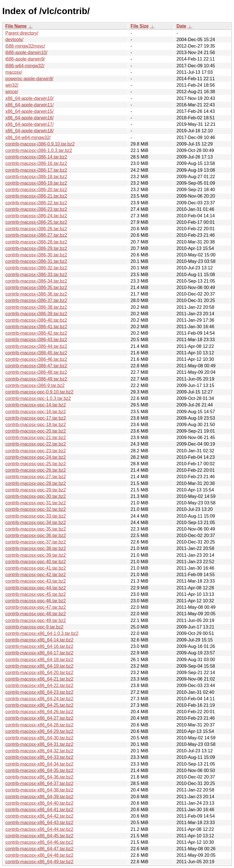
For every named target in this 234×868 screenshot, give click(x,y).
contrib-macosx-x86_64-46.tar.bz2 (39, 842)
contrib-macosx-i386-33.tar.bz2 (36, 275)
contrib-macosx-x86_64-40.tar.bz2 (39, 803)
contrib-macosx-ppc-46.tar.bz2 (36, 601)
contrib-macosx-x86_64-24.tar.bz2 (39, 699)
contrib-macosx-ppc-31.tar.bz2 (36, 503)
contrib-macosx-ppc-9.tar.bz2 (34, 627)
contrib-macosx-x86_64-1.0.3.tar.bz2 (42, 633)
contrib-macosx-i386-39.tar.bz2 (36, 314)
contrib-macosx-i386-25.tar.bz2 (36, 222)
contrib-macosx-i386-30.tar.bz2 (36, 255)
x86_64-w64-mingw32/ (28, 137)
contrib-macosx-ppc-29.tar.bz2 (36, 490)
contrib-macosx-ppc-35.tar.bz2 (36, 529)
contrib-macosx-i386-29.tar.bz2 (36, 248)
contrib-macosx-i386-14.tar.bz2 (36, 157)
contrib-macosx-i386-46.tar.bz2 (36, 359)
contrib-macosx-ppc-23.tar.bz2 (36, 451)
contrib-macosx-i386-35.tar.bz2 (36, 288)
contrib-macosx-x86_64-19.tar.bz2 (39, 666)
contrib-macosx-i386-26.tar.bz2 (36, 229)
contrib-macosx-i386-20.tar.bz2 (36, 190)
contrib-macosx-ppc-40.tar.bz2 (36, 562)
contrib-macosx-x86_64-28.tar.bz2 (39, 725)
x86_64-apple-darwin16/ (30, 118)
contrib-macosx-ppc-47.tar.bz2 (36, 607)
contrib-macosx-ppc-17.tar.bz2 (36, 418)
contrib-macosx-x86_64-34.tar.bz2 (39, 764)
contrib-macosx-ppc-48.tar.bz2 (36, 614)
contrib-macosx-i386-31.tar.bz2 (36, 261)
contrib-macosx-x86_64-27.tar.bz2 (39, 718)
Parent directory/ (22, 33)
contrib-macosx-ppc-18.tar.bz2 (36, 425)
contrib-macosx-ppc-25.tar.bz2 (36, 464)
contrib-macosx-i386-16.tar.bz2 (36, 163)
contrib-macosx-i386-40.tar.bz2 (36, 320)
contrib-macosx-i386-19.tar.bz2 (36, 183)
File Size (139, 26)
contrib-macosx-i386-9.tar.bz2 (35, 385)
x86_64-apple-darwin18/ (30, 131)
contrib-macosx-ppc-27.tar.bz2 (36, 477)
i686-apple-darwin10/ (26, 52)
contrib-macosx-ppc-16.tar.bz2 (36, 412)
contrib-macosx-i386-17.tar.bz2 (36, 170)
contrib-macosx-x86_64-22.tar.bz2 (39, 685)
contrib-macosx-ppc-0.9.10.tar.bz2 (39, 392)
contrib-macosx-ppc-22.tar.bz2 (36, 444)
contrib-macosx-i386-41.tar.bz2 (36, 327)
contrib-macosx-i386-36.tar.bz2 (36, 294)
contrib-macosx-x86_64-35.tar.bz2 (39, 770)
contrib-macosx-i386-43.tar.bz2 (36, 340)
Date (181, 26)
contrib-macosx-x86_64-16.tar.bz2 (39, 646)
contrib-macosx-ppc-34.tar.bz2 (36, 523)
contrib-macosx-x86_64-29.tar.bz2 (39, 731)
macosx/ (14, 72)
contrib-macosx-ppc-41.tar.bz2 (36, 568)
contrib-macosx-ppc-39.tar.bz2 (36, 555)
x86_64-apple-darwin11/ (30, 105)
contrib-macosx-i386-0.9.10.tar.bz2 (40, 144)
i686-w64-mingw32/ (25, 66)
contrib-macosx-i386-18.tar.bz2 (36, 177)
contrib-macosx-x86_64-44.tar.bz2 (39, 829)
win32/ (12, 85)
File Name (16, 26)
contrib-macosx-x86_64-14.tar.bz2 (39, 640)
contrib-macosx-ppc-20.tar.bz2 (36, 431)
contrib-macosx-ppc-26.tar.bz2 (36, 470)
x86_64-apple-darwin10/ (30, 98)
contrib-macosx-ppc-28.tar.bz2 (36, 483)
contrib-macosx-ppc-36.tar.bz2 (36, 535)
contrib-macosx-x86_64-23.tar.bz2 (39, 692)
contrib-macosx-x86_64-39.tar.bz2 (39, 797)
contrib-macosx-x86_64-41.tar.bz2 (39, 810)
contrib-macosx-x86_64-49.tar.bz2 (39, 862)
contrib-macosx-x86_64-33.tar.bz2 (39, 757)
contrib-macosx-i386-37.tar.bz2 (36, 300)
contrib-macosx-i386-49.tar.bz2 (36, 379)
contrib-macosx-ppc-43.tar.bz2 (36, 581)
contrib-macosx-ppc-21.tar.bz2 (36, 438)
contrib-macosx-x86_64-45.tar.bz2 (39, 836)
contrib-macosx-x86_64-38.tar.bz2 (39, 790)
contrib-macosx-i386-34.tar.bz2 (36, 281)
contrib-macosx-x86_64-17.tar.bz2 (39, 653)
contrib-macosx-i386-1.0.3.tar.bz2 (39, 150)
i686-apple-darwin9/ (25, 59)
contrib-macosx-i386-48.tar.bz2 (36, 372)
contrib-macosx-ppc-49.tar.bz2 (36, 620)
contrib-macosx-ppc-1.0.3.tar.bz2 (38, 398)
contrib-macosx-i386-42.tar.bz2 (36, 333)
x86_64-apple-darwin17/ (30, 124)
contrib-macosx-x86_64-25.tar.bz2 (39, 705)
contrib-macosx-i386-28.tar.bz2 (36, 242)
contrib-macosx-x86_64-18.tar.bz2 (39, 660)
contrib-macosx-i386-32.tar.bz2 (36, 268)
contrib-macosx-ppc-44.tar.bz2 (36, 588)
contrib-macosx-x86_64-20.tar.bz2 (39, 673)
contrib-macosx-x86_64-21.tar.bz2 (39, 679)
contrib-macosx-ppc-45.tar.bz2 (36, 594)
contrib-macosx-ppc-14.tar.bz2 (36, 405)
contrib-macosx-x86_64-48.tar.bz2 (39, 855)
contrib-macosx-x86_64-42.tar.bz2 (39, 816)
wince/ (12, 92)
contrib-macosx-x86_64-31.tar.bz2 (39, 744)
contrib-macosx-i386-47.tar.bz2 (36, 366)
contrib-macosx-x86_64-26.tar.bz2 (39, 712)
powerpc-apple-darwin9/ (29, 79)
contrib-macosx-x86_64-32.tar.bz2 (39, 751)
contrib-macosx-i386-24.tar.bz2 (36, 216)
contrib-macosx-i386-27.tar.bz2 (36, 235)
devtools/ (14, 40)
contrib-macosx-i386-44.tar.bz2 (36, 346)
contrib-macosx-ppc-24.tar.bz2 (36, 457)
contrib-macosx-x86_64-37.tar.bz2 (39, 783)
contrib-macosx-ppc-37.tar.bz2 (36, 542)
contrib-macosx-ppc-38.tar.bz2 (36, 548)
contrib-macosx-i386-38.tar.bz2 (36, 307)
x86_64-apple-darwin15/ (30, 111)
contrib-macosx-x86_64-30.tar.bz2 (39, 738)
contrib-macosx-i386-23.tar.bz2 (36, 209)
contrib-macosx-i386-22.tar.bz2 (36, 203)
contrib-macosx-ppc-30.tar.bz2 (36, 496)
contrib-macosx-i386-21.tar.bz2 (36, 196)
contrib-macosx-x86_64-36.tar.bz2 (39, 777)
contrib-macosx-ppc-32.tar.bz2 (36, 509)
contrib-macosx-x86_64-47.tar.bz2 (39, 849)
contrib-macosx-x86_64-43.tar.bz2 (39, 823)
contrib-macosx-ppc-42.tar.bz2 (36, 575)
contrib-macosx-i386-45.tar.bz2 (36, 353)
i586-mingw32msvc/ (25, 46)
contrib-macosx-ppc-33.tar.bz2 (36, 516)
